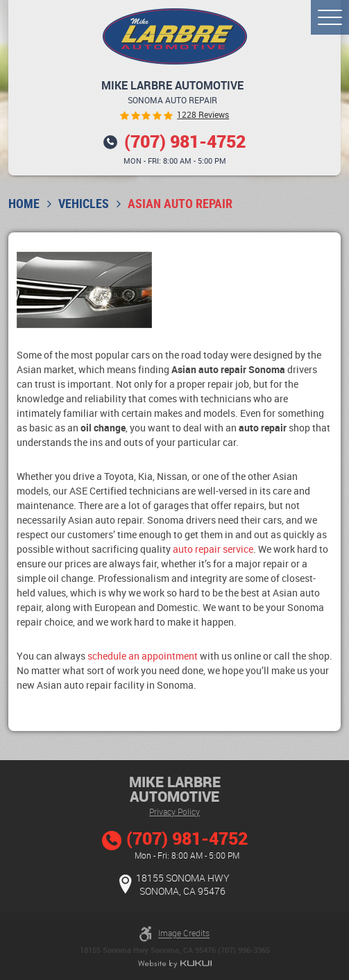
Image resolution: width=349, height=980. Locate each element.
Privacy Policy (174, 811)
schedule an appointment (143, 656)
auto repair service (213, 549)
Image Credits (184, 934)
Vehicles (84, 204)
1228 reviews (203, 115)
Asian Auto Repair (180, 204)
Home (24, 204)
